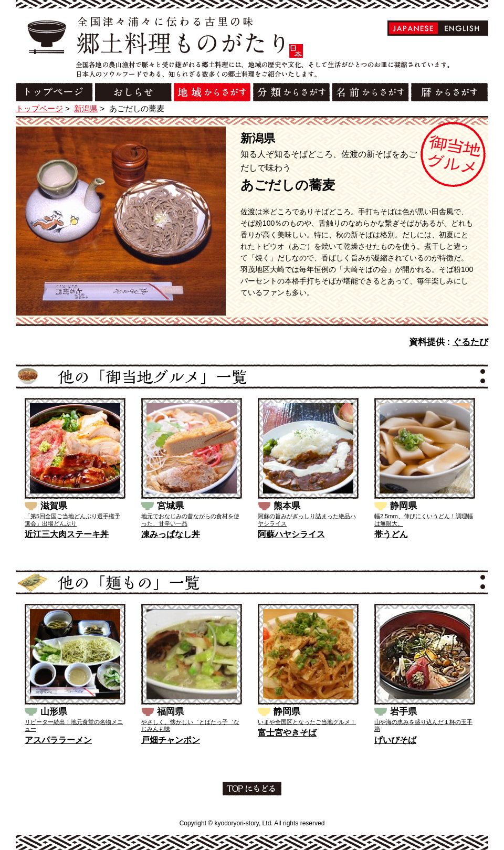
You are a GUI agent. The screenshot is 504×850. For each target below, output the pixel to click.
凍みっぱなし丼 (171, 534)
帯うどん (391, 534)
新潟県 (86, 108)
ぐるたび (470, 342)
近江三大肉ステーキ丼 (67, 534)
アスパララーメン (58, 740)
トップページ (39, 108)
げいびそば (395, 740)
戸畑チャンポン (171, 740)
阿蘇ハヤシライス (291, 534)
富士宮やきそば (287, 733)
